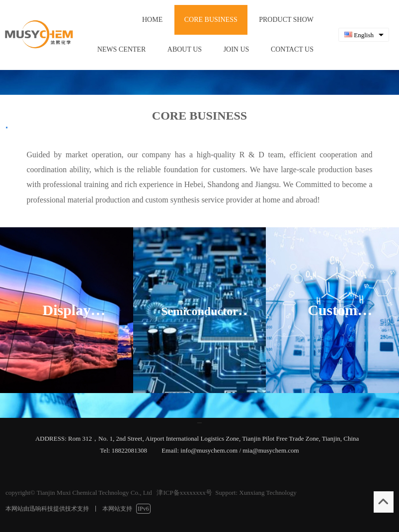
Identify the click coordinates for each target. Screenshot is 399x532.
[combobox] (364, 35)
